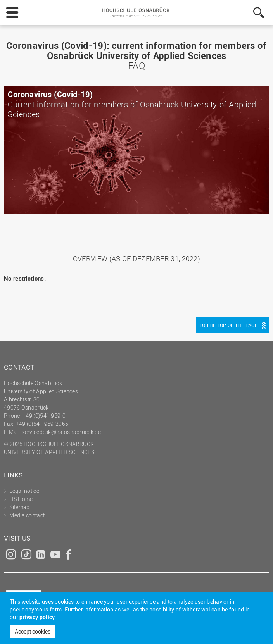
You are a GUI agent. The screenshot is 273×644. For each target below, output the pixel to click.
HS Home (21, 499)
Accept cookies (33, 631)
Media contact (27, 515)
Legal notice (24, 491)
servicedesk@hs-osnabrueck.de (61, 432)
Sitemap (19, 507)
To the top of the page (228, 325)
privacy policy (37, 617)
